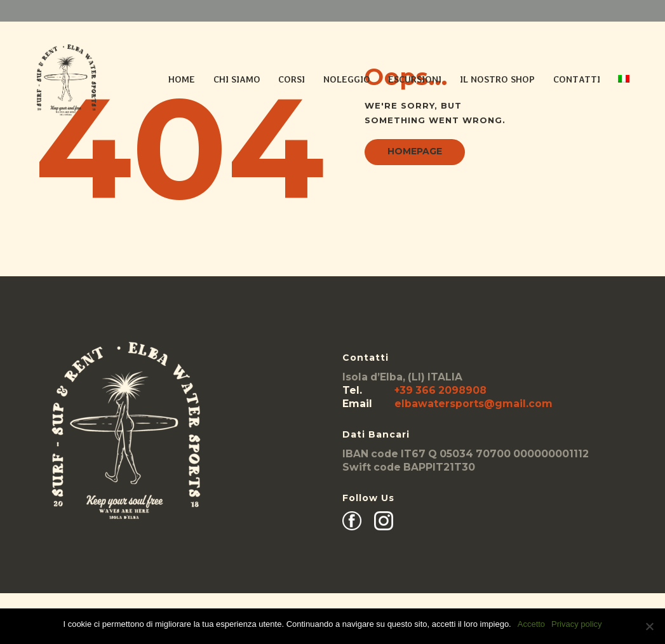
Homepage (415, 151)
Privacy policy (576, 624)
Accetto (531, 624)
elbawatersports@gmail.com (474, 404)
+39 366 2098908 (440, 390)
